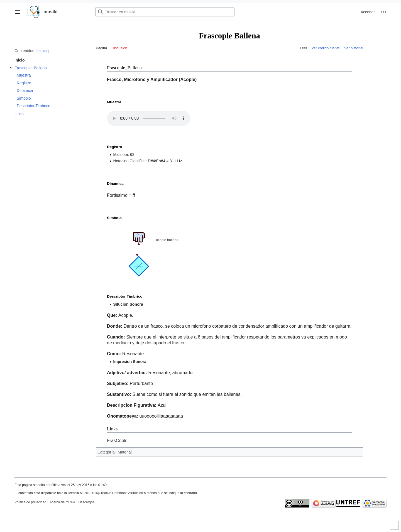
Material (125, 452)
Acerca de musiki (62, 502)
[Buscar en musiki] (165, 12)
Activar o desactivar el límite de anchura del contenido (395, 528)
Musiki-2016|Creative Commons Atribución (112, 493)
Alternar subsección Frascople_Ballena (11, 71)
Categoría (106, 452)
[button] (17, 12)
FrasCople (117, 441)
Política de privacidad (30, 502)
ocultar (42, 51)
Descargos (86, 502)
